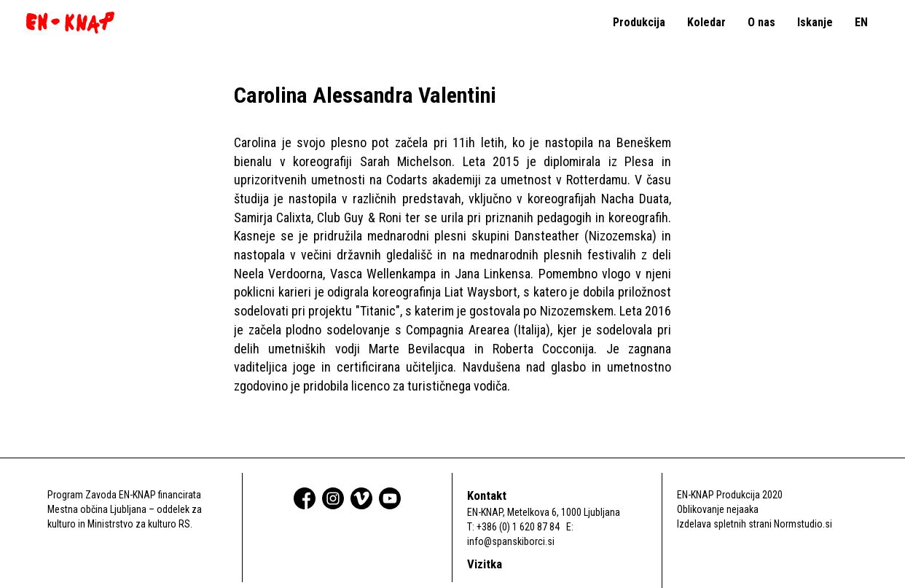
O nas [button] (761, 22)
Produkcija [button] (639, 22)
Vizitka (485, 564)
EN (861, 22)
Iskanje (815, 22)
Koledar (706, 22)
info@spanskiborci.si (511, 541)
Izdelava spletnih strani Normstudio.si (755, 524)
